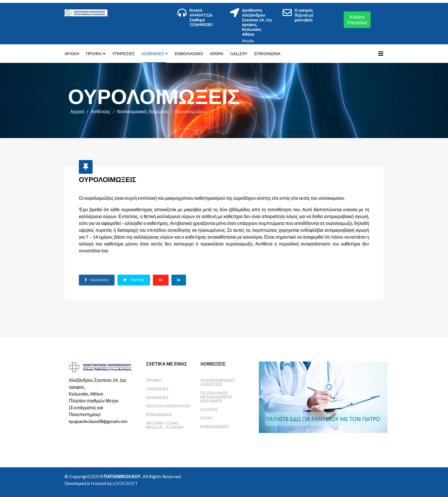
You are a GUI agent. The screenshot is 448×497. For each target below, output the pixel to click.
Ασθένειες (153, 54)
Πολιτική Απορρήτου (168, 406)
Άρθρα (216, 54)
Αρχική (72, 54)
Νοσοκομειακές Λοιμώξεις (143, 111)
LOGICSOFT (125, 483)
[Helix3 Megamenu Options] (381, 53)
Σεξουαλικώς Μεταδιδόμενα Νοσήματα (216, 397)
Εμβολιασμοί (189, 54)
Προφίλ (94, 54)
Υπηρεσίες (124, 54)
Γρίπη (206, 418)
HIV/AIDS (209, 409)
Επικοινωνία (267, 54)
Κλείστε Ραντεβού (357, 20)
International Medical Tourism (165, 425)
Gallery (239, 54)
